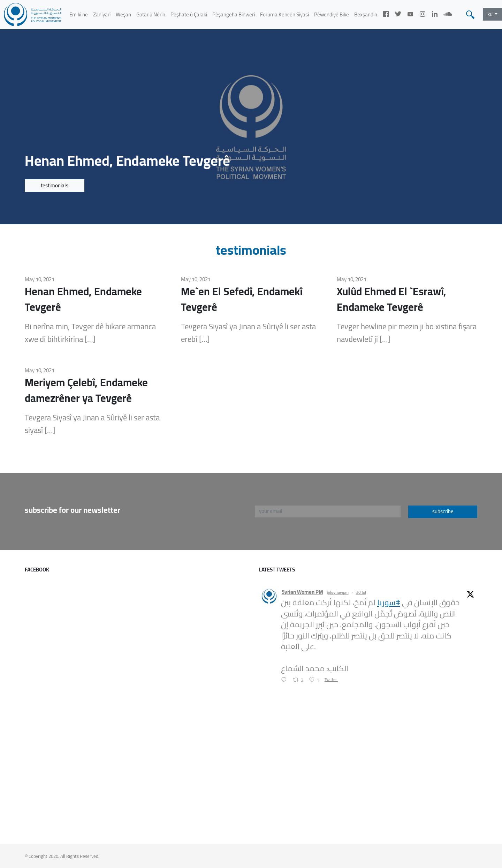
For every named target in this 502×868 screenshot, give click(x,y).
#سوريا (389, 603)
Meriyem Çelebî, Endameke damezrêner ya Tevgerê (86, 390)
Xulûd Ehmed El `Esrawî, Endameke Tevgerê (391, 299)
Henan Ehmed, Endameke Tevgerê (83, 299)
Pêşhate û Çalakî (189, 14)
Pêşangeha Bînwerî (234, 14)
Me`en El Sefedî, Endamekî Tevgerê (242, 299)
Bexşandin (366, 14)
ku (490, 14)
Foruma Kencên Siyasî (284, 14)
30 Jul (361, 592)
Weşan (123, 14)
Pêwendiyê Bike (332, 14)
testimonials (55, 185)
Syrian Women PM (302, 592)
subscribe (443, 511)
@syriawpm (338, 592)
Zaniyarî (102, 14)
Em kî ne (79, 14)
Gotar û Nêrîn (151, 14)
